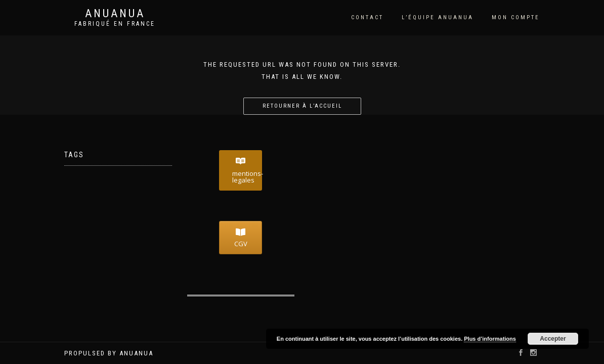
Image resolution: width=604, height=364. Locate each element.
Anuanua (115, 14)
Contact (367, 17)
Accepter (553, 339)
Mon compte (516, 17)
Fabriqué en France (115, 24)
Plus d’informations (490, 339)
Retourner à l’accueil (302, 106)
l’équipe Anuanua (438, 17)
